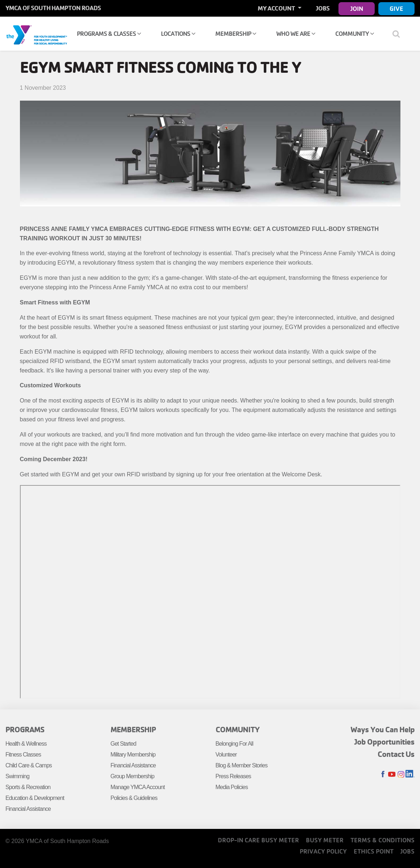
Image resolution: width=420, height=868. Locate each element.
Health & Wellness (26, 744)
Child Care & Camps (29, 765)
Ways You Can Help (382, 729)
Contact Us (396, 754)
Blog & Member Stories (242, 765)
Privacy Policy (323, 851)
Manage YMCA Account (138, 787)
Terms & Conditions (382, 840)
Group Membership (132, 776)
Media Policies (232, 787)
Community (355, 33)
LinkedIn (410, 774)
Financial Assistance (28, 809)
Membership (236, 33)
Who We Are (296, 33)
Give (396, 9)
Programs (25, 729)
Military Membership (133, 755)
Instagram (401, 774)
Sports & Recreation (28, 787)
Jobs (323, 8)
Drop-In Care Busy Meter (258, 840)
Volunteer (226, 755)
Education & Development (35, 798)
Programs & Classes (109, 33)
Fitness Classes (23, 755)
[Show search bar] (399, 34)
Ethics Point (374, 851)
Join (357, 9)
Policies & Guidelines (134, 798)
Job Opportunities (384, 742)
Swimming (17, 776)
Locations (178, 33)
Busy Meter (325, 840)
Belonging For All (234, 744)
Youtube (392, 774)
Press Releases (233, 776)
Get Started (123, 744)
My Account (277, 8)
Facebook (383, 774)
